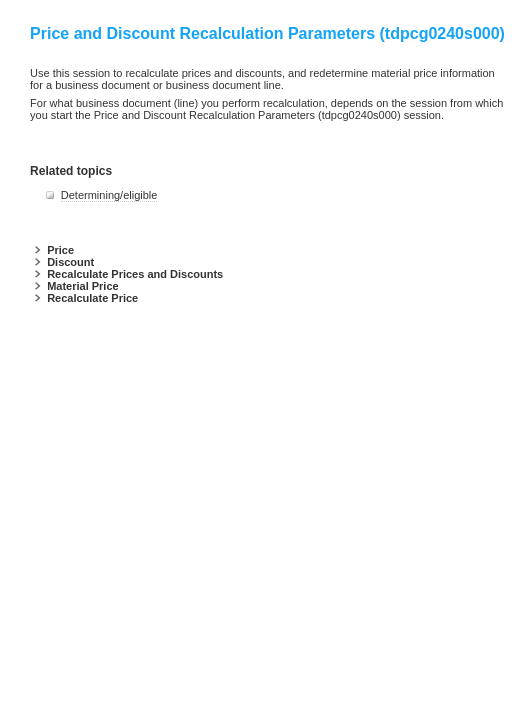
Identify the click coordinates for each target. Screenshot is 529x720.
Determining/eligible (109, 195)
